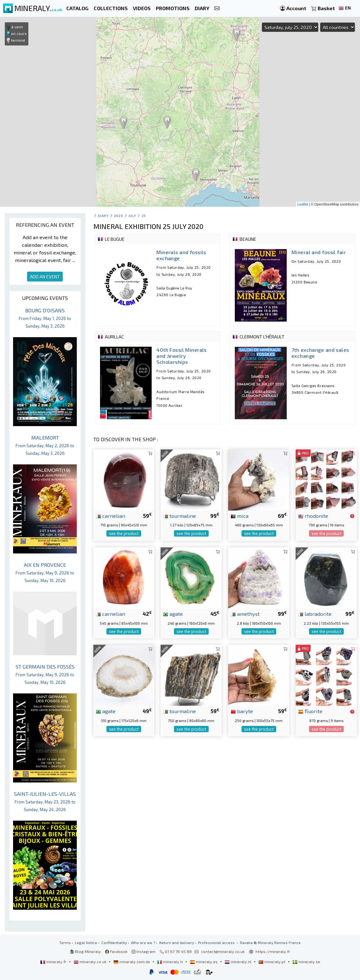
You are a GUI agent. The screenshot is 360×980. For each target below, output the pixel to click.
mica (240, 516)
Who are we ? (143, 942)
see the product (124, 533)
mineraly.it (170, 962)
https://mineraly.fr (273, 951)
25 (144, 215)
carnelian (111, 516)
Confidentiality (114, 942)
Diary (103, 215)
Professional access (217, 942)
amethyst (245, 614)
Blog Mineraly (86, 951)
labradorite (315, 614)
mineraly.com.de (132, 962)
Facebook (116, 951)
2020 (119, 215)
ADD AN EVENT (45, 277)
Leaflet (303, 204)
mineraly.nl (238, 962)
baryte (242, 711)
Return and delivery (177, 942)
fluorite (310, 711)
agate (173, 614)
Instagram (144, 951)
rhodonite (313, 516)
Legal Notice (86, 942)
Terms (65, 942)
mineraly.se (306, 962)
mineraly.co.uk (90, 962)
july (132, 215)
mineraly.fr (54, 962)
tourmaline (180, 516)
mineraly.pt (272, 962)
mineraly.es (204, 962)
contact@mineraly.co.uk (223, 951)
